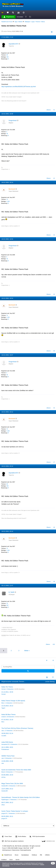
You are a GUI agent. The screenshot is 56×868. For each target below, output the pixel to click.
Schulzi (4, 689)
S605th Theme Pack (8, 756)
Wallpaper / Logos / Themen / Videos (35, 22)
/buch (11, 860)
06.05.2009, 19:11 (7, 816)
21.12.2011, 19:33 (7, 692)
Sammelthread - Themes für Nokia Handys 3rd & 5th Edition (21, 797)
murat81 (4, 736)
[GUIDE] (4, 635)
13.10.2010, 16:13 (7, 706)
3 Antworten (10, 689)
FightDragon (5, 800)
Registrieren (9, 17)
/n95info (47, 855)
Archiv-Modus (21, 837)
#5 (54, 351)
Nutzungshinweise (26, 850)
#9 (54, 582)
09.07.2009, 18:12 (7, 802)
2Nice (3, 805)
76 (7, 603)
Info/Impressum (7, 850)
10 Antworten (10, 717)
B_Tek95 (11, 592)
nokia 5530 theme (7, 742)
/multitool (4, 860)
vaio (3, 731)
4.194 (8, 201)
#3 (54, 235)
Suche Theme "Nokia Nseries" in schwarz (15, 811)
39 (7, 55)
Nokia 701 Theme (7, 687)
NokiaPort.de (7, 855)
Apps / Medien (19, 22)
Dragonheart (13, 120)
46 (7, 134)
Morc (3, 703)
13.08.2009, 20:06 (7, 761)
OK (53, 863)
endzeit (4, 717)
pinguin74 (4, 813)
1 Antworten (9, 703)
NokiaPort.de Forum (7, 22)
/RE (41, 855)
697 (7, 605)
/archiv (17, 860)
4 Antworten (14, 744)
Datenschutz (16, 850)
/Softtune (34, 855)
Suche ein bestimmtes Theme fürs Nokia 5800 (16, 770)
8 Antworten (9, 772)
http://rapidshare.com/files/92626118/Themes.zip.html (19, 87)
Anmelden (20, 17)
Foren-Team (7, 837)
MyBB (16, 848)
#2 (54, 178)
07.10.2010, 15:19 (7, 720)
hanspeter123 (5, 744)
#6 (54, 408)
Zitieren (49, 110)
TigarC (3, 708)
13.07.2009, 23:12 (7, 789)
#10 (54, 644)
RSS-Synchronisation (37, 837)
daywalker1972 (14, 44)
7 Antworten (13, 800)
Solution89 (5, 786)
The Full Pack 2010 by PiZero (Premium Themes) (17, 728)
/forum (17, 855)
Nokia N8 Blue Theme (9, 715)
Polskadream (5, 749)
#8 (54, 527)
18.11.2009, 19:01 (7, 747)
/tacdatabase (25, 855)
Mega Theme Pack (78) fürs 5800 (12, 783)
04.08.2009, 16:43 (7, 775)
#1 (54, 110)
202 (7, 57)
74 (7, 199)
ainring (3, 777)
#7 (54, 462)
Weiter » (27, 651)
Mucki (3, 772)
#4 (54, 294)
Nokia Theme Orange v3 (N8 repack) (13, 701)
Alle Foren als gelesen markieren (13, 841)
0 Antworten (8, 758)
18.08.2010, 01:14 (7, 733)
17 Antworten (9, 731)
